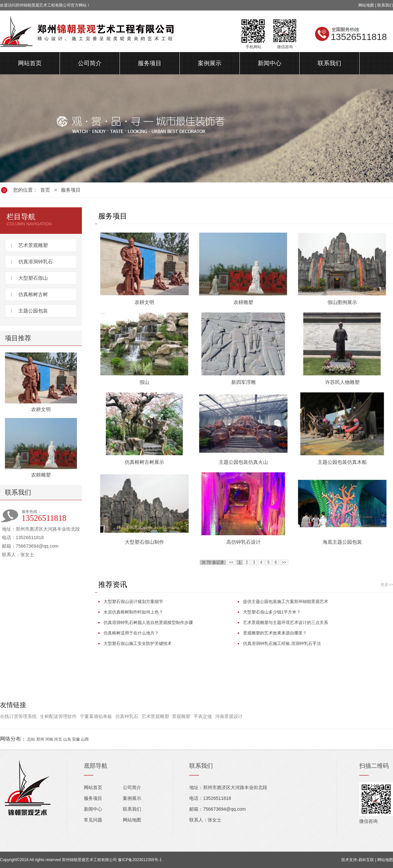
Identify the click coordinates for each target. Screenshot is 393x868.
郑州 (40, 739)
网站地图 (366, 5)
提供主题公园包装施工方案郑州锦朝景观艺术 (286, 602)
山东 (67, 739)
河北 (58, 739)
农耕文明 (41, 409)
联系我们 (385, 5)
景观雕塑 (181, 716)
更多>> (387, 585)
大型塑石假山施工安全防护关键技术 (138, 643)
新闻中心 (270, 63)
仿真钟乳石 (127, 716)
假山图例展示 (342, 302)
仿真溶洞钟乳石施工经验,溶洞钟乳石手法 (282, 643)
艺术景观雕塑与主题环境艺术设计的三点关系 (286, 623)
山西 (85, 739)
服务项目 (150, 63)
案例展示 (210, 63)
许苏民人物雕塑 (342, 382)
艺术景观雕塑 (33, 245)
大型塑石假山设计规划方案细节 (133, 602)
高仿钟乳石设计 (243, 542)
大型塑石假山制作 (144, 542)
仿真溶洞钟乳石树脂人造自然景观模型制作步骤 (148, 623)
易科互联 (366, 860)
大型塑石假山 (33, 278)
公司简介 (90, 63)
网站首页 (30, 63)
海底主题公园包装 (342, 542)
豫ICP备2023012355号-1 (140, 860)
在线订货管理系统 (18, 716)
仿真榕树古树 (33, 294)
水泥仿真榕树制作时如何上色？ (133, 612)
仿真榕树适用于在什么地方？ (131, 633)
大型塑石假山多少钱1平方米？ (272, 612)
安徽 (76, 739)
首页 (45, 190)
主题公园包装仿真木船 (342, 462)
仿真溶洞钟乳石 (36, 262)
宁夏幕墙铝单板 (96, 716)
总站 (31, 739)
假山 (144, 382)
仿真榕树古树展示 (144, 462)
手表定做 (203, 716)
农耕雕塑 (41, 475)
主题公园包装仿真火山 (243, 462)
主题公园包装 (33, 311)
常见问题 (93, 820)
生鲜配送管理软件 (58, 716)
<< (231, 562)
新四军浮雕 (243, 382)
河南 (49, 739)
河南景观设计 (229, 716)
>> (284, 562)
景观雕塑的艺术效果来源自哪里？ (275, 633)
